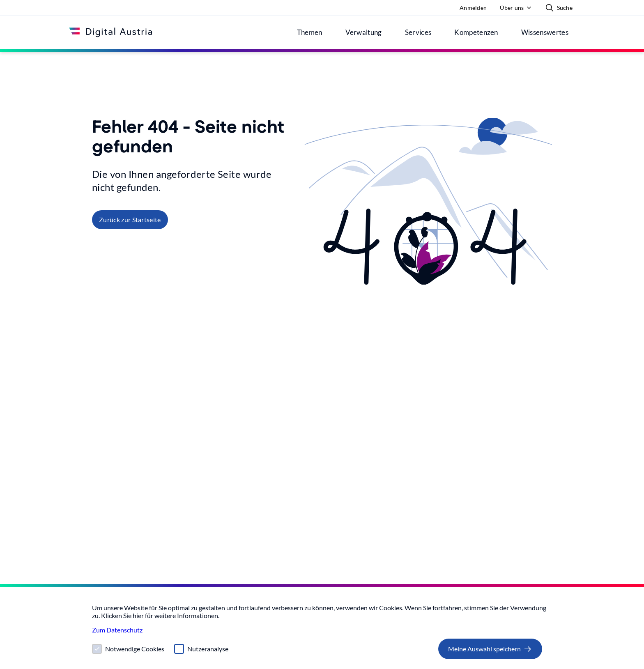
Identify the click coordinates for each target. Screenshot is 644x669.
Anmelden (473, 8)
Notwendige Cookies (135, 649)
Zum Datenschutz (117, 630)
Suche (559, 8)
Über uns (512, 8)
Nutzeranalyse (208, 649)
